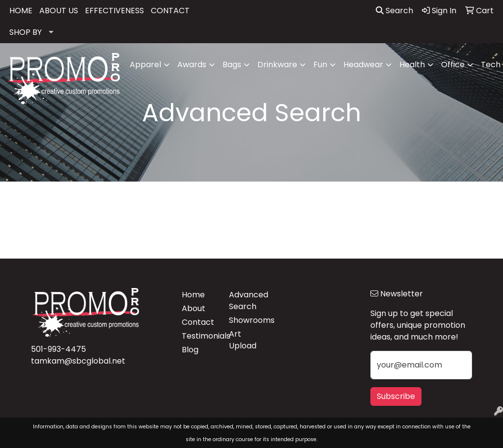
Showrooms (247, 320)
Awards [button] (192, 65)
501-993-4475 (58, 349)
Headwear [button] (363, 65)
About (194, 308)
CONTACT (170, 11)
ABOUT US (59, 11)
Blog (190, 350)
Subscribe (396, 396)
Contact (198, 322)
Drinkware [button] (277, 65)
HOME (21, 11)
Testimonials (199, 336)
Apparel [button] (145, 65)
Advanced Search (247, 301)
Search (394, 11)
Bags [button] (232, 65)
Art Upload (243, 340)
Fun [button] (320, 65)
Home (193, 295)
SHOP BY (26, 32)
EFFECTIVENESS (114, 11)
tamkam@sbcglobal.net (78, 361)
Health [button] (412, 65)
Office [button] (453, 65)
